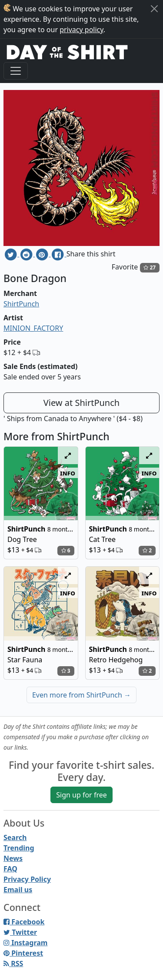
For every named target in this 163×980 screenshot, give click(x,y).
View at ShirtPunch (81, 403)
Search (15, 837)
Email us (18, 890)
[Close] (154, 9)
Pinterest (23, 953)
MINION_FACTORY (33, 328)
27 (150, 267)
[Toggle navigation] (16, 71)
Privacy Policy (27, 879)
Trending (19, 848)
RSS (13, 963)
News (13, 858)
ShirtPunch (21, 304)
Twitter (20, 932)
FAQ (10, 869)
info (68, 473)
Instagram (25, 943)
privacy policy (81, 30)
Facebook (24, 922)
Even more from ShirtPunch (81, 695)
